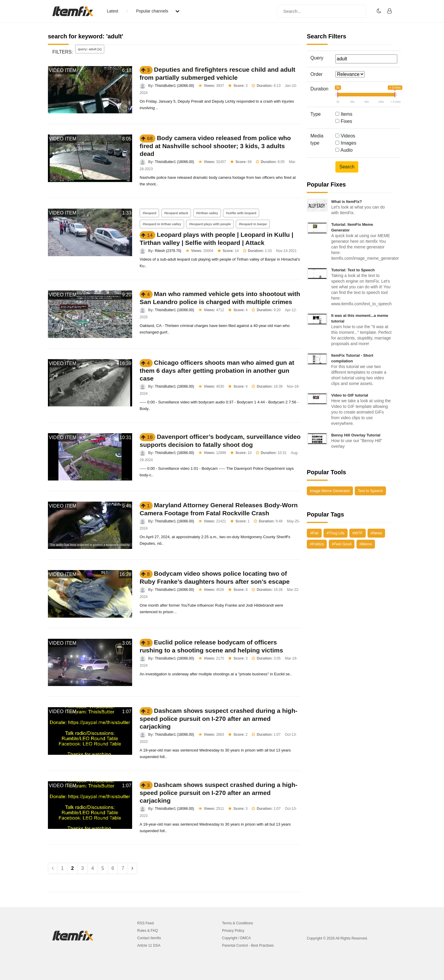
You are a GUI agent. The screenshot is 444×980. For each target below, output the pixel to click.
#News (376, 533)
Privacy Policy (233, 931)
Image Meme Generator (330, 491)
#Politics (317, 544)
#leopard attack (176, 213)
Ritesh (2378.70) (168, 251)
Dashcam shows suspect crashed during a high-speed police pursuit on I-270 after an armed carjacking (218, 718)
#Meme (366, 544)
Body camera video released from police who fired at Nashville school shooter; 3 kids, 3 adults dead (215, 146)
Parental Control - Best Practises (248, 945)
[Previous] (53, 868)
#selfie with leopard (241, 213)
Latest (112, 11)
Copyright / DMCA (236, 938)
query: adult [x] (90, 49)
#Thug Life (335, 533)
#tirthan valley (207, 213)
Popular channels (158, 11)
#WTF (358, 533)
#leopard (149, 213)
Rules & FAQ (147, 931)
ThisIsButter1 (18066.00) (174, 86)
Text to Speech (370, 491)
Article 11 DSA (149, 945)
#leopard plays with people (210, 224)
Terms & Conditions (237, 923)
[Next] (132, 868)
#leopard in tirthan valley (162, 224)
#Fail (314, 533)
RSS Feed (145, 923)
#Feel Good (342, 544)
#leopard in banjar (253, 224)
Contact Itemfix (149, 938)
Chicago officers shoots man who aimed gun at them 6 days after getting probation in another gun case (217, 370)
